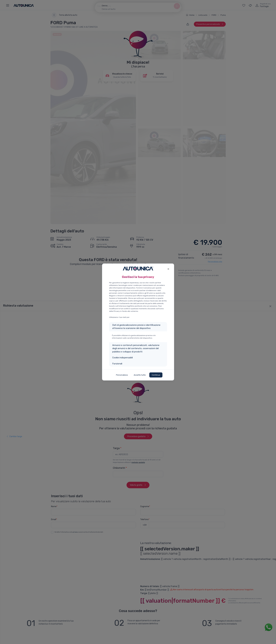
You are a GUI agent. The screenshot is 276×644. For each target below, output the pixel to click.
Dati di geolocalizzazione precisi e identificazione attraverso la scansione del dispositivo (136, 327)
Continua (156, 375)
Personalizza (122, 375)
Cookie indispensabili (123, 358)
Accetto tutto (140, 375)
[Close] (168, 269)
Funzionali (117, 364)
